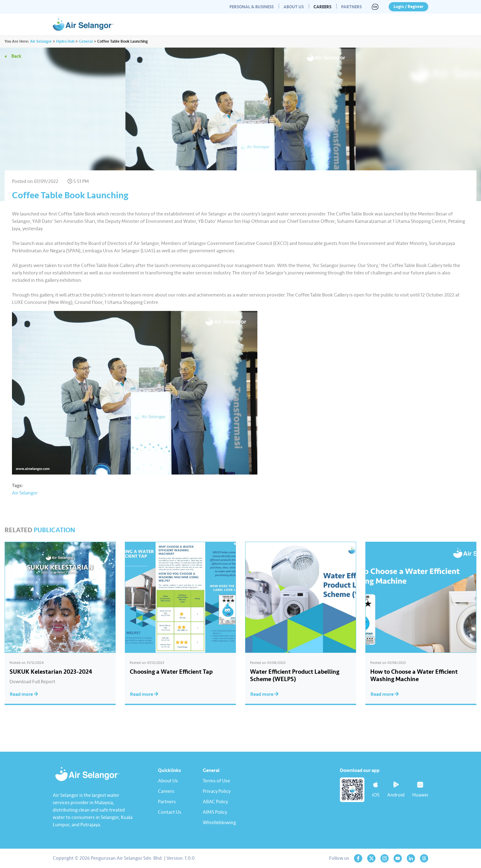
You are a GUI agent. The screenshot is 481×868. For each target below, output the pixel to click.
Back (16, 56)
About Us (294, 7)
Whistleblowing (219, 823)
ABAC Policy (215, 802)
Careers (322, 7)
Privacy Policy (217, 791)
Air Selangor (25, 493)
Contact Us (170, 812)
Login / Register (408, 7)
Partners (351, 7)
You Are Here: (17, 41)
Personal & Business (252, 7)
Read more (24, 694)
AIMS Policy (215, 812)
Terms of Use (216, 781)
